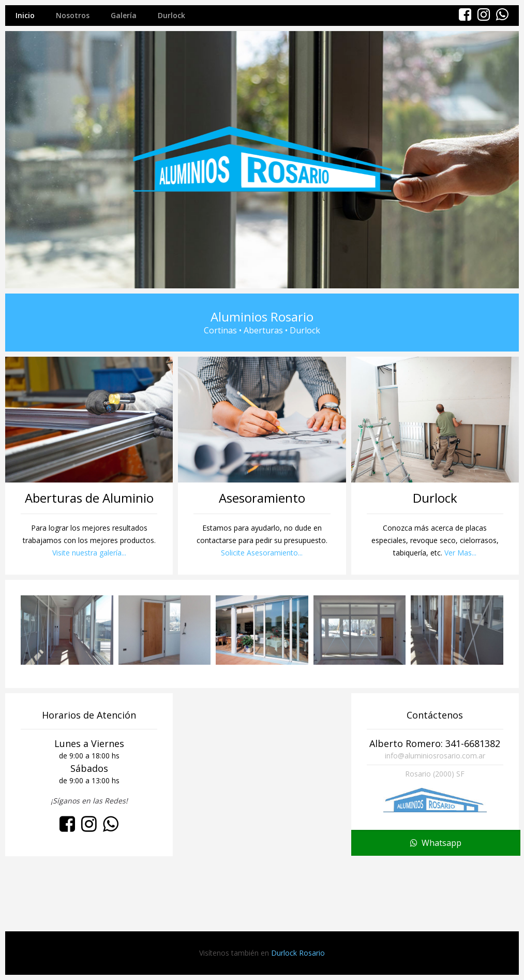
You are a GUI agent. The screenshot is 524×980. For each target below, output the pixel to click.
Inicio (25, 15)
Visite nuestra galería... (89, 553)
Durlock (171, 15)
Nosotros (73, 15)
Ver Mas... (460, 553)
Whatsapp (436, 913)
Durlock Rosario (298, 953)
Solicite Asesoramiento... (262, 553)
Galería (124, 15)
